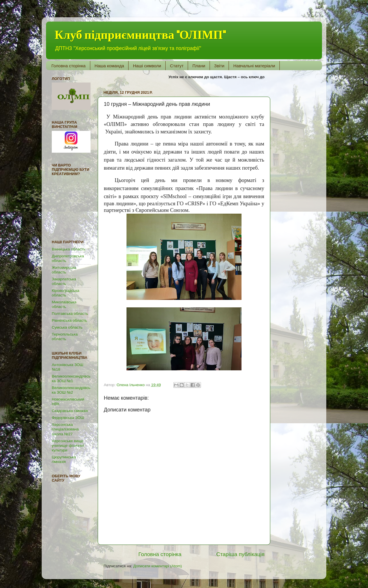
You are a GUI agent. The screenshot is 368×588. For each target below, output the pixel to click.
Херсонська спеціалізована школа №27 (65, 429)
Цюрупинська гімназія (64, 459)
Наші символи (147, 66)
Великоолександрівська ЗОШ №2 (71, 390)
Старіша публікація (240, 554)
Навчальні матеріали (254, 66)
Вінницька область (69, 249)
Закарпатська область (64, 281)
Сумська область (67, 327)
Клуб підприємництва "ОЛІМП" (140, 35)
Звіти (219, 66)
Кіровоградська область (66, 293)
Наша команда (109, 66)
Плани (199, 66)
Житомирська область (64, 270)
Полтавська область (70, 314)
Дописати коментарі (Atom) (157, 566)
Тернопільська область (65, 337)
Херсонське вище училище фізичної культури (68, 446)
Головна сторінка (69, 66)
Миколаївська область (64, 304)
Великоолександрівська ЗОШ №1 (71, 379)
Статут (177, 66)
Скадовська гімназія (70, 411)
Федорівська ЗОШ (68, 418)
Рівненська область (69, 320)
